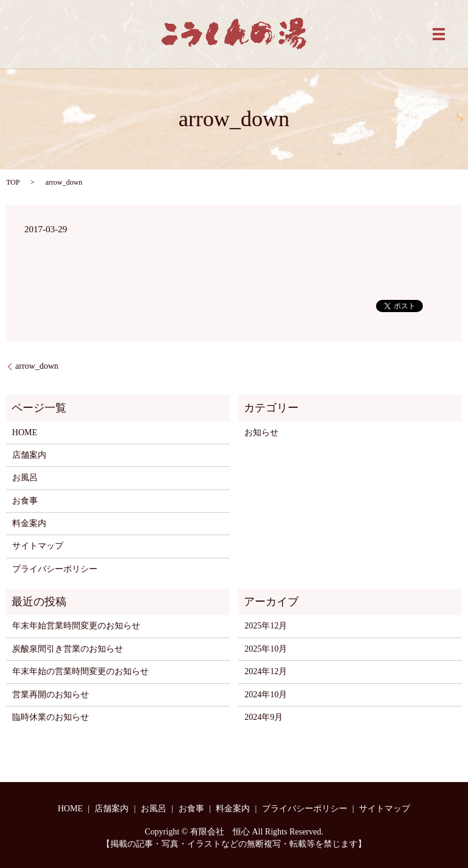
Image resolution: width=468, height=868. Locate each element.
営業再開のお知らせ (51, 695)
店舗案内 (29, 455)
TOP (13, 182)
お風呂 (25, 478)
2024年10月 (266, 695)
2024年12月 (266, 671)
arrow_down (37, 366)
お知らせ (261, 432)
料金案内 (29, 523)
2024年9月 (264, 717)
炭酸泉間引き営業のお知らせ (68, 649)
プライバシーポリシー (55, 569)
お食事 (25, 501)
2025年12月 (266, 626)
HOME (25, 432)
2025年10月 (266, 649)
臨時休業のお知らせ (51, 717)
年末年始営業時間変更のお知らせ (76, 626)
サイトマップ (38, 546)
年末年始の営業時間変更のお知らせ (80, 671)
